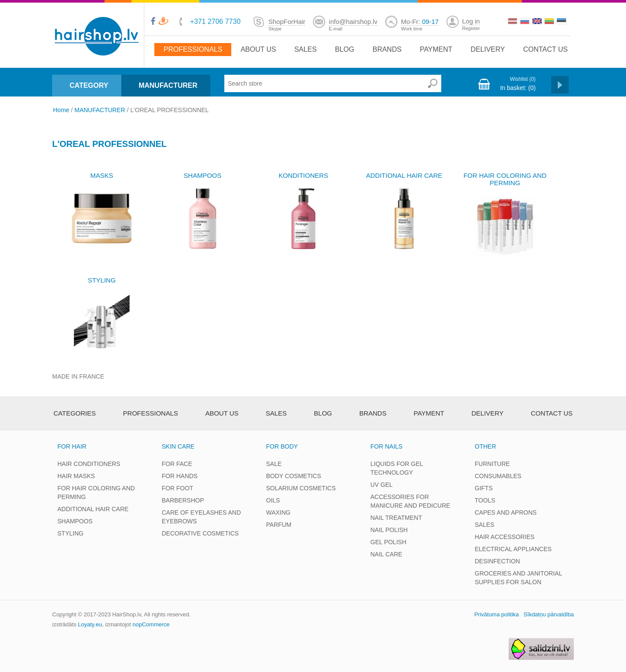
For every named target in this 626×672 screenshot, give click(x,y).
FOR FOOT (177, 488)
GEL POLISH (388, 542)
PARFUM (279, 525)
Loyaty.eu (90, 624)
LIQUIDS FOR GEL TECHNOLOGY (397, 468)
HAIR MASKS (76, 476)
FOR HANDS (180, 476)
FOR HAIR (72, 446)
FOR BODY (282, 446)
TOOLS (485, 500)
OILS (273, 500)
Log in (471, 21)
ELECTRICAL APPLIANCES (513, 549)
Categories (75, 413)
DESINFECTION (497, 561)
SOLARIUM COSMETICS (301, 488)
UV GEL (381, 485)
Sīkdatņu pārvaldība (549, 614)
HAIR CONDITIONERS (89, 464)
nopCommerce (151, 624)
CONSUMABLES (498, 476)
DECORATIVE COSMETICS (200, 533)
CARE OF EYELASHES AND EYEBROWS (201, 517)
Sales (306, 49)
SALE (274, 464)
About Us (258, 49)
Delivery (488, 49)
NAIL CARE (386, 554)
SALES (484, 525)
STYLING (102, 280)
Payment (436, 49)
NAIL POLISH (389, 530)
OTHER (485, 446)
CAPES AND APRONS (506, 512)
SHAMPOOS (203, 175)
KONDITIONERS (303, 175)
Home (61, 110)
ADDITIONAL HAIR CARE (404, 175)
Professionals (193, 49)
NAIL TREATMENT (396, 518)
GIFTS (484, 488)
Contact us (545, 49)
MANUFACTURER (168, 85)
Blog (344, 49)
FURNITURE (492, 464)
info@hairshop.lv (353, 22)
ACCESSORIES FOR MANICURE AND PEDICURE (410, 501)
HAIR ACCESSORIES (505, 537)
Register (471, 28)
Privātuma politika (497, 614)
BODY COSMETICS (294, 476)
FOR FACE (177, 464)
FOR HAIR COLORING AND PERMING (505, 179)
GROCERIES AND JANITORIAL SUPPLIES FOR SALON (518, 578)
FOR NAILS (386, 446)
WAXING (278, 512)
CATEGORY (89, 85)
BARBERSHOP (183, 500)
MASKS (102, 175)
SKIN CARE (178, 446)
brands (387, 49)
